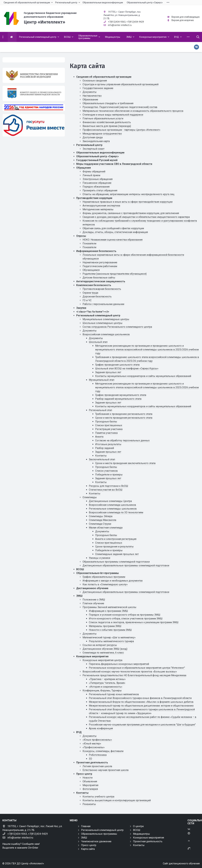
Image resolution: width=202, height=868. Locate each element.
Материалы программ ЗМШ (105, 626)
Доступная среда (93, 137)
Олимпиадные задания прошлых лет (117, 554)
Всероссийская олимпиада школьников (106, 334)
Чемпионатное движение (96, 841)
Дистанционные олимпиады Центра (110, 501)
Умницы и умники (100, 558)
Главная (86, 826)
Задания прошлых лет (108, 372)
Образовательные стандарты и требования (108, 103)
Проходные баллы (106, 422)
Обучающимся (91, 270)
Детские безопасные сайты (99, 278)
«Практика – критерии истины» (107, 679)
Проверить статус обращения (100, 190)
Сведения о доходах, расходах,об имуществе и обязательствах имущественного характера (136, 217)
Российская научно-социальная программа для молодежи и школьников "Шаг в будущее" (142, 725)
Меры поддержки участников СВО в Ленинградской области (114, 164)
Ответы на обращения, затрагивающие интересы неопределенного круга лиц (128, 194)
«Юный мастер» (92, 744)
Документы (90, 92)
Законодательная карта (96, 141)
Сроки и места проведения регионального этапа (124, 418)
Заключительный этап (102, 459)
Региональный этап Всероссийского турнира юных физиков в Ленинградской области (140, 698)
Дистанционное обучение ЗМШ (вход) (105, 649)
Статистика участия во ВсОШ (106, 490)
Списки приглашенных (109, 425)
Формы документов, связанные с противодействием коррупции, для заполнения (131, 213)
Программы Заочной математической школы (109, 607)
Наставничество (92, 96)
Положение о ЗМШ (94, 600)
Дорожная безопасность (97, 297)
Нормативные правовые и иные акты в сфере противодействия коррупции (128, 202)
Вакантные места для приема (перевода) (107, 126)
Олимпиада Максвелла (102, 520)
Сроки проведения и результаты (114, 547)
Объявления (90, 781)
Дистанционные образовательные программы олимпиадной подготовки (126, 565)
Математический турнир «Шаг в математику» (109, 637)
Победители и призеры (109, 475)
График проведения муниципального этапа (121, 395)
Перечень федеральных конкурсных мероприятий (119, 664)
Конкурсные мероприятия (92, 656)
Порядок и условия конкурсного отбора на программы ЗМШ (125, 615)
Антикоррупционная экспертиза (101, 206)
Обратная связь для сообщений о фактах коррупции (113, 228)
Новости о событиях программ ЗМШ (110, 630)
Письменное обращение (97, 183)
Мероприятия (90, 785)
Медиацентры (141, 834)
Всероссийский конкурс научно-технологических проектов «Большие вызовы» (130, 672)
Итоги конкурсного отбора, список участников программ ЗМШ (126, 619)
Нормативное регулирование (100, 262)
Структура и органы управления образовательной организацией (120, 84)
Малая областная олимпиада (106, 528)
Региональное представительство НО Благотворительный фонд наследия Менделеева (134, 675)
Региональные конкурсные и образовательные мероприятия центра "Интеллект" (137, 668)
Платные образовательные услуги (103, 118)
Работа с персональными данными (103, 304)
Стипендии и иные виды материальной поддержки (113, 115)
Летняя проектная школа (97, 766)
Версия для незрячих (183, 20)
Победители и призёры (109, 550)
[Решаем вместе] (34, 125)
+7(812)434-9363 (117, 22)
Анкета (99, 437)
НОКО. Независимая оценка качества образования (113, 240)
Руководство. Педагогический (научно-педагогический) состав (120, 107)
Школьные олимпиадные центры (102, 323)
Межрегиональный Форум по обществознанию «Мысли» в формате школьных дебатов (141, 702)
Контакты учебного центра (98, 797)
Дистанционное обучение (92, 588)
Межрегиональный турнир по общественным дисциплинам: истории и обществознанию (141, 706)
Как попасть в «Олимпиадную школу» (105, 584)
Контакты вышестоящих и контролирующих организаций (117, 800)
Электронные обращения (98, 179)
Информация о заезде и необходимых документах (113, 581)
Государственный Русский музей (97, 160)
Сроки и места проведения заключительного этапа (125, 463)
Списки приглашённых (109, 543)
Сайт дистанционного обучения (181, 864)
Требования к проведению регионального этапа (124, 414)
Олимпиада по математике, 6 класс (103, 653)
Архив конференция (101, 728)
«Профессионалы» (94, 747)
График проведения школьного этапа (117, 365)
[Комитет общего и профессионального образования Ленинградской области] (34, 93)
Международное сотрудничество (102, 134)
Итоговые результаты (108, 444)
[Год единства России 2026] (34, 107)
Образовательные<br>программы (98, 573)
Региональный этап (100, 410)
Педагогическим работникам (100, 266)
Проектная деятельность (92, 762)
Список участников (106, 471)
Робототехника (98, 755)
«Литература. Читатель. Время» (107, 683)
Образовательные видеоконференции (100, 153)
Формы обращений (94, 172)
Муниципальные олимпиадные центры (106, 319)
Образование (90, 100)
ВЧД (79, 732)
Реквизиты (89, 804)
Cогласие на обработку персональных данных (122, 440)
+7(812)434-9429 (135, 22)
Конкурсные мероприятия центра (102, 660)
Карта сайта (88, 849)
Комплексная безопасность (94, 285)
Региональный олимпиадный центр (98, 315)
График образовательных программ (104, 577)
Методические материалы (98, 209)
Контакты (101, 456)
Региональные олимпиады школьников (113, 509)
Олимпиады (90, 497)
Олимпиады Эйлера (101, 516)
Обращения (83, 168)
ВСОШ (80, 569)
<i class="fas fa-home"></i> (93, 312)
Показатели (89, 243)
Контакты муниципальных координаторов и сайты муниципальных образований (143, 376)
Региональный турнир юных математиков (114, 694)
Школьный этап (98, 342)
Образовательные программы (99, 834)
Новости (88, 778)
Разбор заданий (105, 448)
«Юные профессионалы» (97, 740)
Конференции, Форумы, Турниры (102, 691)
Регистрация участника (109, 429)
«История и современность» (106, 687)
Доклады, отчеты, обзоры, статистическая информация (115, 232)
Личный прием (91, 175)
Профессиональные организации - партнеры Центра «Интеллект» (121, 130)
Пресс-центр (84, 774)
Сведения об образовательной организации (104, 77)
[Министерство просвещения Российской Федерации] (34, 75)
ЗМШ (79, 596)
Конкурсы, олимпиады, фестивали (103, 751)
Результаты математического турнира (111, 641)
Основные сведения (95, 81)
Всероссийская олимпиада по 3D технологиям (116, 512)
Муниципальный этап (102, 380)
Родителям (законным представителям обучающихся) (115, 274)
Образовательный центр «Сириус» (98, 156)
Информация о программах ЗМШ (108, 611)
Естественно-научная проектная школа (105, 770)
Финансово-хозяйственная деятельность (107, 122)
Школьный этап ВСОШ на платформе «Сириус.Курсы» (127, 368)
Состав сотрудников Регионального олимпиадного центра (117, 327)
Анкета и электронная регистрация (116, 539)
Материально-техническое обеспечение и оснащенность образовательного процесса (133, 111)
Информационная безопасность (96, 251)
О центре (138, 826)
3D (90, 759)
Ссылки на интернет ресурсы (100, 645)
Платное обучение (93, 603)
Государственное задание (98, 88)
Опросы (81, 236)
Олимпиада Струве (100, 524)
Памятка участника (106, 433)
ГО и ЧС (87, 300)
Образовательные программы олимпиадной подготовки (116, 562)
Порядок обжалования (96, 187)
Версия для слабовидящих (186, 17)
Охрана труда (90, 293)
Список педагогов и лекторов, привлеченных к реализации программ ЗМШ (134, 622)
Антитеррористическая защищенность (101, 281)
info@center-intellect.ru (120, 25)
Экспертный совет (94, 149)
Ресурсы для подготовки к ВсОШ (108, 486)
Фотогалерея (90, 789)
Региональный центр (89, 145)
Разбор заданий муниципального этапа (118, 399)
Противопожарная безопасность (102, 289)
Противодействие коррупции (94, 198)
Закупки (81, 308)
